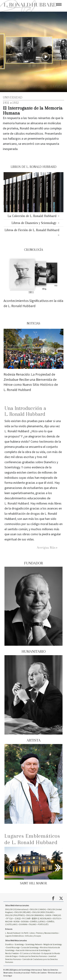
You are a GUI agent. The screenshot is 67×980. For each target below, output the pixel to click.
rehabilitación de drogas (24, 514)
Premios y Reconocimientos (47, 933)
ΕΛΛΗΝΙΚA (23, 924)
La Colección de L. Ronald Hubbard (32, 216)
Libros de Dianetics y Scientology (34, 223)
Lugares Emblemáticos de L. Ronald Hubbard (32, 839)
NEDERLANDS (46, 919)
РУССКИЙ (26, 919)
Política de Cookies (39, 973)
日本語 (18, 919)
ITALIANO (33, 924)
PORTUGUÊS (43, 924)
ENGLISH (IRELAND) (23, 912)
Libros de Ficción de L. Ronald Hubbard (32, 230)
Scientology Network (34, 945)
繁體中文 (36, 919)
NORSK (17, 922)
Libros (32, 933)
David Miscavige (13, 948)
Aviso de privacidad (22, 973)
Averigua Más (46, 547)
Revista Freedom (12, 953)
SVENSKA (25, 922)
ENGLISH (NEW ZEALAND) (43, 912)
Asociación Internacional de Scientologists (33, 950)
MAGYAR (9, 922)
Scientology (19, 945)
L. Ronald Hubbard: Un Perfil (17, 933)
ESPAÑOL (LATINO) (38, 922)
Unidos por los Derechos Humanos (33, 956)
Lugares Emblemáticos (14, 936)
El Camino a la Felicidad (30, 953)
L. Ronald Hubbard (17, 503)
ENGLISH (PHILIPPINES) (15, 915)
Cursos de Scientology (30, 948)
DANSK (48, 915)
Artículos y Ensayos (33, 936)
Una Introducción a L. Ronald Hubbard (25, 411)
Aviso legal (8, 976)
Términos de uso (54, 973)
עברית (10, 918)
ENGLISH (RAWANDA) (35, 915)
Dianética (9, 945)
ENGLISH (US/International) (17, 909)
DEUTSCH (57, 919)
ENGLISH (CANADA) (38, 909)
